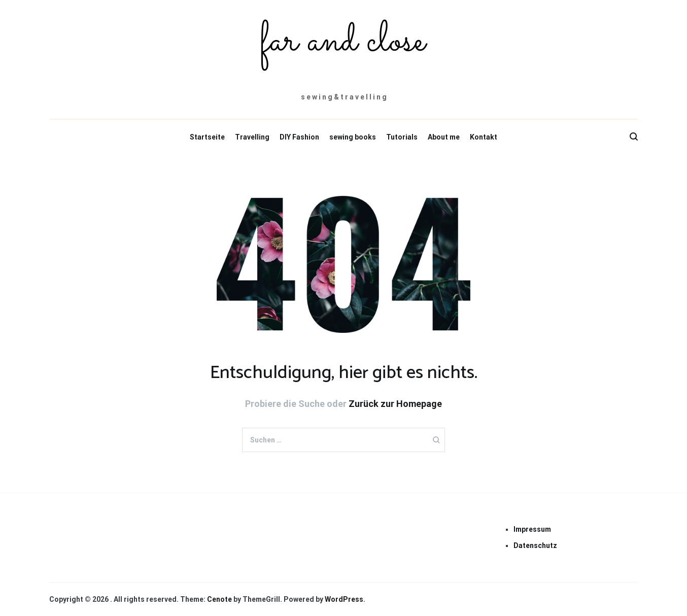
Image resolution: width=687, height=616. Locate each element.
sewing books (353, 137)
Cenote (219, 599)
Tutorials (402, 137)
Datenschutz (535, 545)
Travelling (252, 137)
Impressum (532, 529)
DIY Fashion (299, 137)
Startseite (207, 137)
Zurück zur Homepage (395, 404)
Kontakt (484, 137)
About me (444, 137)
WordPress (344, 599)
